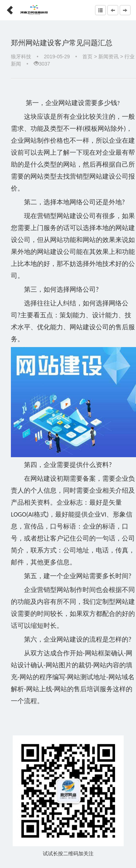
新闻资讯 (108, 57)
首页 (87, 57)
